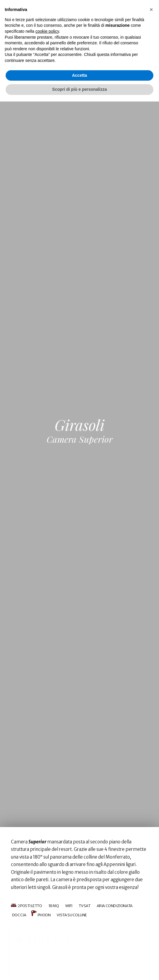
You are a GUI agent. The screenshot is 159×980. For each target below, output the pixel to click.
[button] (151, 888)
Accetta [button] (80, 954)
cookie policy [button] (47, 910)
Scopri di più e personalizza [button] (79, 968)
